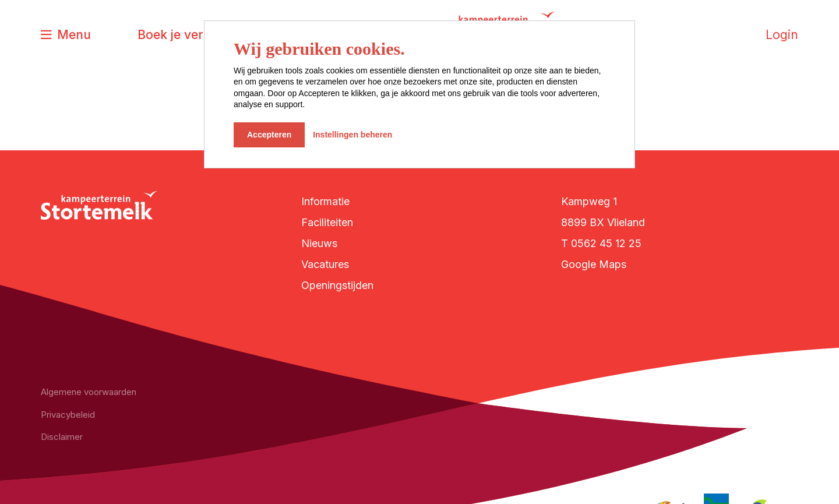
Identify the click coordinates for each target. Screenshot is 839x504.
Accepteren (269, 135)
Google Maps (594, 264)
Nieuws (319, 243)
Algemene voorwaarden (89, 392)
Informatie (325, 201)
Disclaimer (62, 437)
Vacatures (325, 264)
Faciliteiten (327, 222)
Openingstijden (337, 285)
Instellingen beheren (352, 135)
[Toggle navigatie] (66, 35)
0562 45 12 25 (606, 243)
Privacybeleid (68, 415)
